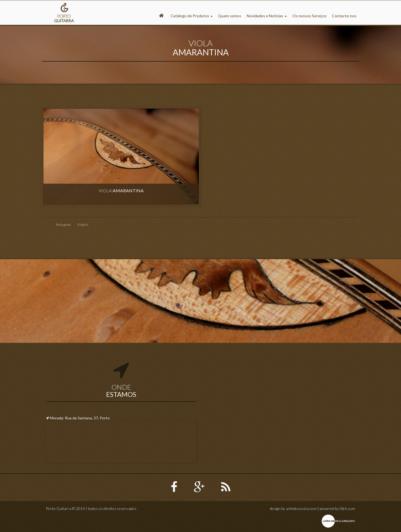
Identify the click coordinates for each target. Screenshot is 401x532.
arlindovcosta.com (301, 508)
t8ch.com (347, 508)
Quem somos (230, 16)
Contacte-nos (344, 16)
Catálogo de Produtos (192, 16)
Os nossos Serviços (310, 16)
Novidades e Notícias (267, 16)
